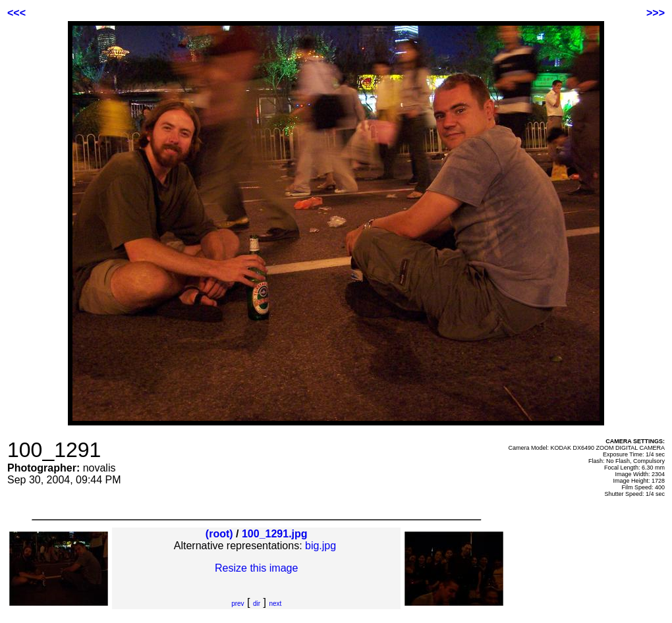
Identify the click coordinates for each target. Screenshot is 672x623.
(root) (219, 534)
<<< (16, 13)
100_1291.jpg (275, 534)
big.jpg (321, 546)
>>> (656, 13)
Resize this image (256, 568)
